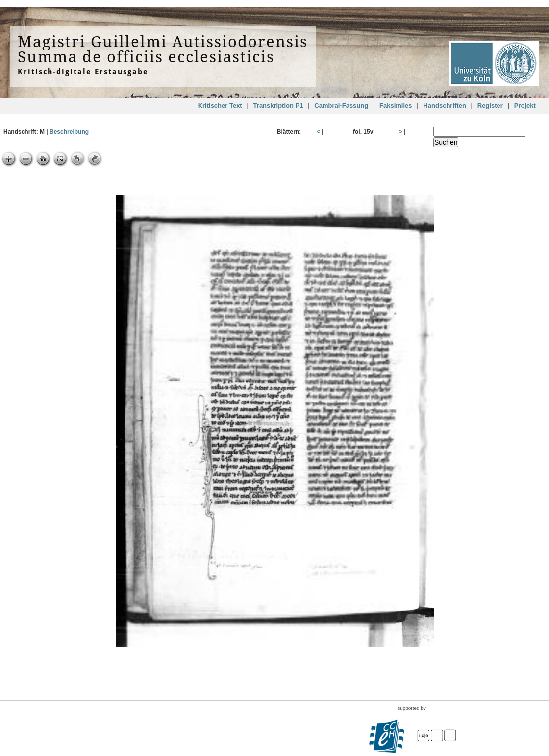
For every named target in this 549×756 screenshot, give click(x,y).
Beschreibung (69, 132)
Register (490, 106)
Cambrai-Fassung (341, 106)
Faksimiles (396, 106)
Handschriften (444, 106)
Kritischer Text (220, 106)
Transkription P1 (278, 106)
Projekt (525, 106)
